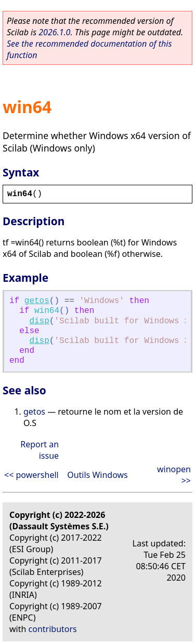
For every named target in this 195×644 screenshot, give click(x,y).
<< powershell (31, 475)
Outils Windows (97, 475)
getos (37, 301)
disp (39, 321)
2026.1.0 (54, 32)
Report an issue (40, 450)
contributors (53, 629)
